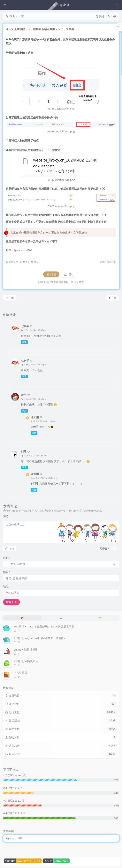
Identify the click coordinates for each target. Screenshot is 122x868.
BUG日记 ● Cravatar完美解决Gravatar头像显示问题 (44, 626)
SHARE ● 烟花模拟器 (26, 650)
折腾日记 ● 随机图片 (26, 661)
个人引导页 (20, 673)
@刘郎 (34, 483)
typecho (19, 250)
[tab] (22, 618)
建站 (29, 250)
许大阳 (35, 417)
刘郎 (24, 452)
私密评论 (105, 549)
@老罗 (34, 427)
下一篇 (112, 298)
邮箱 (7, 572)
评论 (7, 516)
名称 (7, 558)
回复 (24, 342)
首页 (10, 16)
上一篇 (10, 298)
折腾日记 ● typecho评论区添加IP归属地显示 (40, 638)
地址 (6, 586)
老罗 (24, 395)
